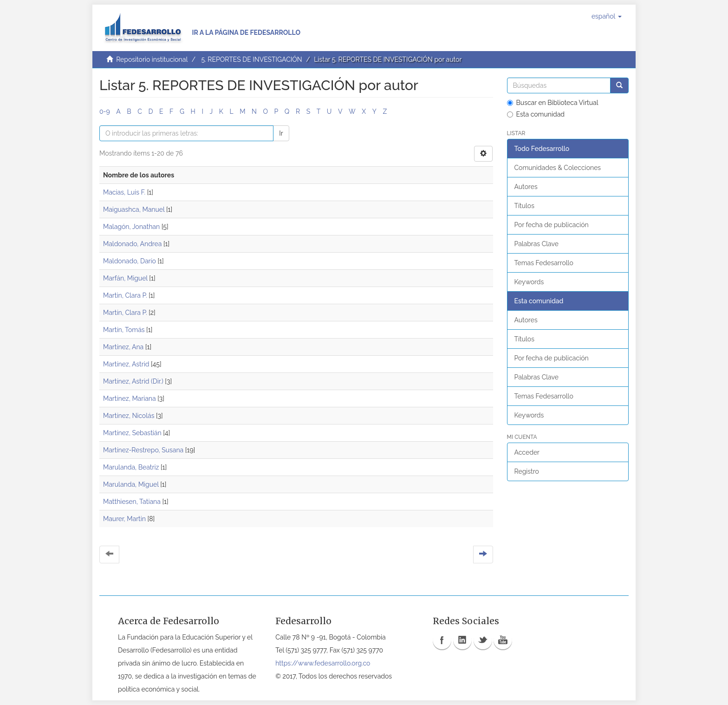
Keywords (529, 282)
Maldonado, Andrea (132, 244)
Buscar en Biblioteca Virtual (553, 103)
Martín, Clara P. (125, 313)
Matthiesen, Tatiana (132, 502)
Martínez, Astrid (126, 364)
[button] (607, 16)
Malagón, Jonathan (131, 227)
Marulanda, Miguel (131, 484)
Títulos (524, 206)
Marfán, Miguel (125, 278)
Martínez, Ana (123, 347)
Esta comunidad (536, 114)
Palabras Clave (536, 244)
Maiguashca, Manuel (134, 209)
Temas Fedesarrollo (544, 263)
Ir (281, 133)
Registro (527, 471)
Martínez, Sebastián (132, 433)
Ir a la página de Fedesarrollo (246, 33)
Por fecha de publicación (552, 225)
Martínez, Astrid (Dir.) (133, 381)
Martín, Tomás (124, 330)
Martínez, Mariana (130, 398)
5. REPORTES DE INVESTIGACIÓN (251, 59)
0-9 (105, 111)
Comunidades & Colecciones (558, 168)
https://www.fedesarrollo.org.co (323, 663)
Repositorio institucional (152, 59)
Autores (526, 187)
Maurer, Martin (124, 519)
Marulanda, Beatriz (131, 467)
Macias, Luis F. (124, 192)
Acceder (527, 452)
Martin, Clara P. (125, 295)
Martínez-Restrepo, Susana (143, 450)
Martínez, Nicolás (129, 416)
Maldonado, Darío (130, 261)
